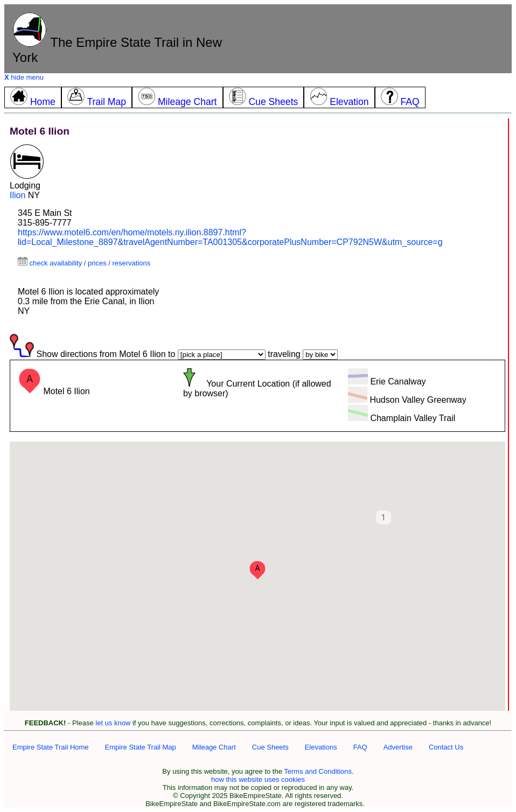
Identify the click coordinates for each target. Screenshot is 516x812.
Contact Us (446, 747)
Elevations (321, 747)
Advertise (398, 747)
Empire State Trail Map (141, 747)
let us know (113, 723)
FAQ (360, 747)
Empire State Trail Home (51, 747)
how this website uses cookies (258, 779)
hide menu (24, 77)
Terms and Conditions (318, 771)
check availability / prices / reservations (84, 263)
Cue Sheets (270, 747)
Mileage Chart (214, 747)
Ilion (18, 195)
